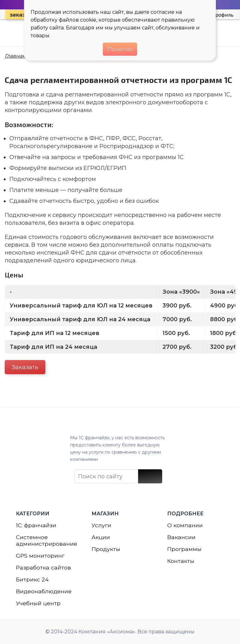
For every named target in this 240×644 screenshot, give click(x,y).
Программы (185, 547)
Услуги (102, 523)
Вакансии (181, 535)
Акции (101, 535)
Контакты (181, 559)
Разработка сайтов (44, 566)
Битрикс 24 (32, 579)
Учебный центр (38, 603)
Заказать (25, 367)
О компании (185, 523)
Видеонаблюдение (44, 591)
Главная (15, 56)
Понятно (120, 49)
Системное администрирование (44, 538)
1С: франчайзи (37, 523)
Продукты (106, 547)
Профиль (222, 15)
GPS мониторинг (40, 554)
